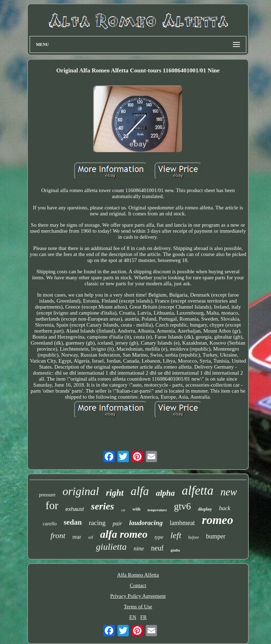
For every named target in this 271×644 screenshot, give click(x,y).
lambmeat (182, 523)
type (159, 537)
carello (50, 524)
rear (77, 537)
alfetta (197, 491)
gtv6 (182, 506)
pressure (47, 495)
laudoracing (146, 523)
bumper (216, 536)
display (205, 509)
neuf (157, 548)
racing (97, 523)
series (103, 506)
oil (91, 537)
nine (139, 548)
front (58, 535)
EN (133, 617)
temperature (157, 510)
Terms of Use (138, 607)
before (194, 537)
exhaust (75, 509)
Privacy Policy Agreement (138, 596)
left (176, 535)
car (123, 510)
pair (117, 523)
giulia (175, 550)
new (229, 492)
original (81, 491)
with (136, 509)
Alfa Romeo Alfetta (138, 575)
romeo (218, 520)
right (115, 493)
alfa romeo (124, 534)
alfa (140, 491)
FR (143, 617)
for (52, 505)
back (225, 508)
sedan (73, 522)
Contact (138, 585)
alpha (165, 493)
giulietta (111, 547)
